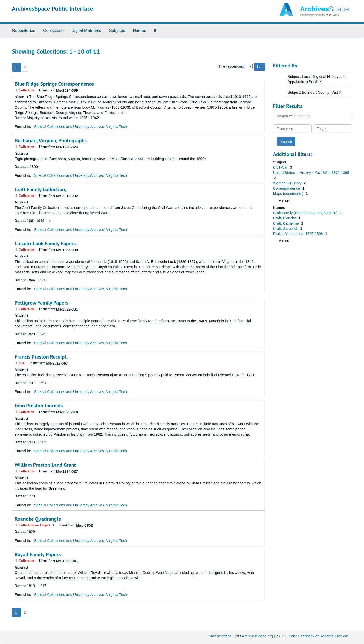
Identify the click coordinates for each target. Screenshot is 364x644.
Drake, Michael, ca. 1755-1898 (299, 234)
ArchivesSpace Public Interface (52, 8)
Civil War (281, 167)
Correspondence (287, 188)
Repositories (24, 30)
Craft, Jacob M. (286, 229)
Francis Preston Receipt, (41, 357)
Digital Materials (86, 30)
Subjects (117, 30)
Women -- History (288, 183)
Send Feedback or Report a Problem (319, 636)
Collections (53, 30)
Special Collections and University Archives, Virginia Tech (81, 127)
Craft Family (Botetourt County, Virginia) (306, 213)
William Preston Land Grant (45, 465)
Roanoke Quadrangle (38, 519)
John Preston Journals (39, 406)
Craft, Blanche (285, 218)
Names (139, 30)
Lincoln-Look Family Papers (45, 243)
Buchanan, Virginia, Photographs (51, 140)
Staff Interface (220, 636)
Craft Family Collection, (41, 189)
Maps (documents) (289, 194)
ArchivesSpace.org (257, 636)
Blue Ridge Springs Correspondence (54, 84)
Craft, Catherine (287, 223)
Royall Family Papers (38, 554)
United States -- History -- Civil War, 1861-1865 (311, 173)
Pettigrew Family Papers (41, 303)
